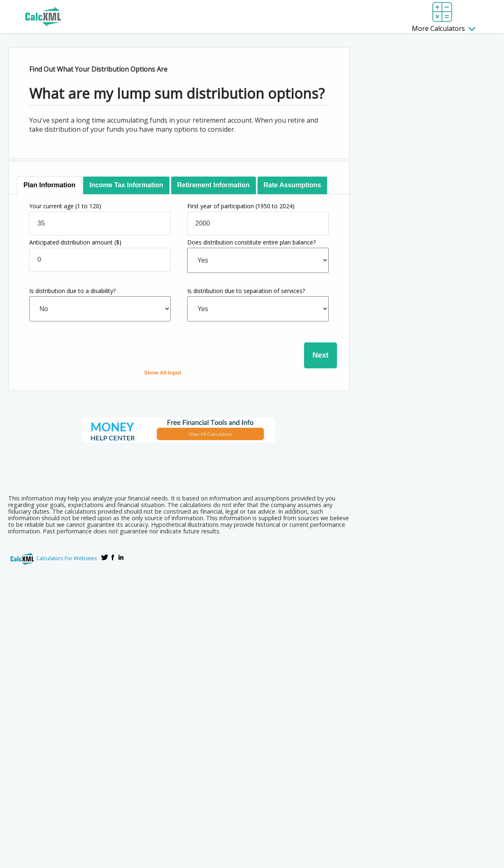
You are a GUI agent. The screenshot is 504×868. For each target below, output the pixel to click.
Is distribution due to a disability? (72, 291)
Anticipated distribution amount (75, 242)
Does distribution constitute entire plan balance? (251, 242)
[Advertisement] (179, 466)
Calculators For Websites (67, 558)
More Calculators (444, 28)
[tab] (50, 185)
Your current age (65, 206)
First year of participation (241, 206)
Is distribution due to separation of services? (246, 291)
